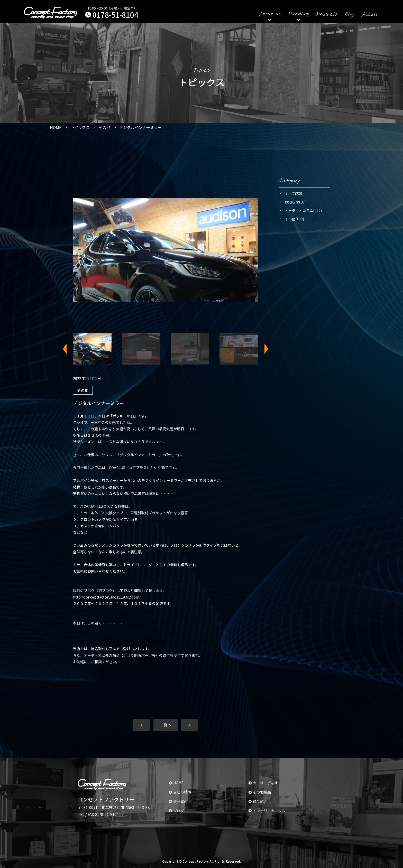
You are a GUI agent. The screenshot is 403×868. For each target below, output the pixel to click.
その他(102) (294, 219)
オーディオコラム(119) (303, 210)
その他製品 (260, 792)
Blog (349, 15)
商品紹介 (258, 801)
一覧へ (166, 725)
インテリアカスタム (267, 811)
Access (369, 15)
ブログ (176, 811)
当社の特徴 (180, 792)
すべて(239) (294, 193)
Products (327, 15)
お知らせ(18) (295, 202)
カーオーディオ (263, 783)
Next (263, 349)
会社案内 (178, 801)
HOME (176, 783)
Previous (68, 349)
